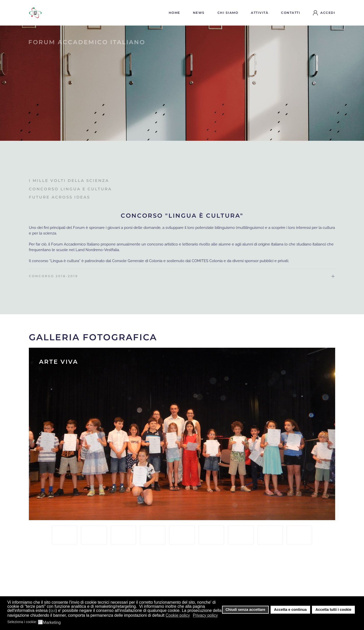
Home (174, 13)
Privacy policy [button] (205, 615)
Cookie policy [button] (178, 615)
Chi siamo (228, 13)
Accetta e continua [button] (290, 610)
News (199, 13)
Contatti (291, 13)
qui (53, 610)
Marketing (52, 623)
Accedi (324, 13)
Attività (260, 13)
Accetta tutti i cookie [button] (333, 610)
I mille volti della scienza (69, 180)
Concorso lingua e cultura (70, 189)
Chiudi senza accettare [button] (245, 610)
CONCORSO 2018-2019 (53, 276)
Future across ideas (59, 197)
